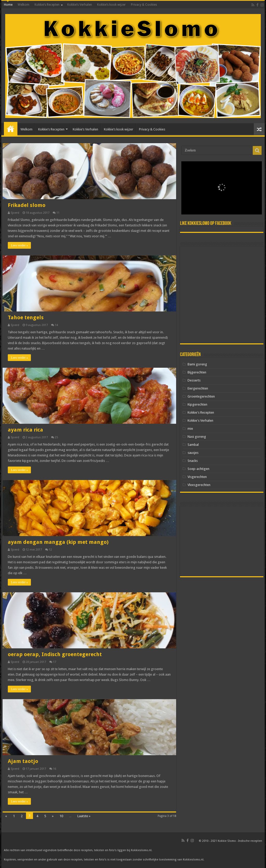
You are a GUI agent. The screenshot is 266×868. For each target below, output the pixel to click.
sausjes (193, 453)
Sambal (193, 445)
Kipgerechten (197, 404)
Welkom (24, 5)
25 (56, 437)
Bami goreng (197, 364)
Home (8, 5)
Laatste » (84, 816)
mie (190, 429)
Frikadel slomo (27, 205)
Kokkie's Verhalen (200, 421)
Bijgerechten (197, 372)
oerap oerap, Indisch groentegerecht (55, 654)
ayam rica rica (25, 430)
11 (58, 213)
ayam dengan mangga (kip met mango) (58, 542)
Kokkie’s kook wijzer (111, 5)
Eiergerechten (198, 388)
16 (55, 769)
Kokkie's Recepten (201, 412)
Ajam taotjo (23, 761)
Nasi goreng (197, 437)
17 (55, 662)
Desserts (194, 380)
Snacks (193, 461)
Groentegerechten (201, 396)
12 (50, 550)
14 (56, 325)
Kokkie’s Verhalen (80, 5)
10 (61, 816)
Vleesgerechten (199, 485)
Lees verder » (19, 245)
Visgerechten (197, 477)
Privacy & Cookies (144, 5)
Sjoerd (15, 213)
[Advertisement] (222, 295)
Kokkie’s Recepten (47, 5)
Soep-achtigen (198, 469)
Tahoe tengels (26, 317)
